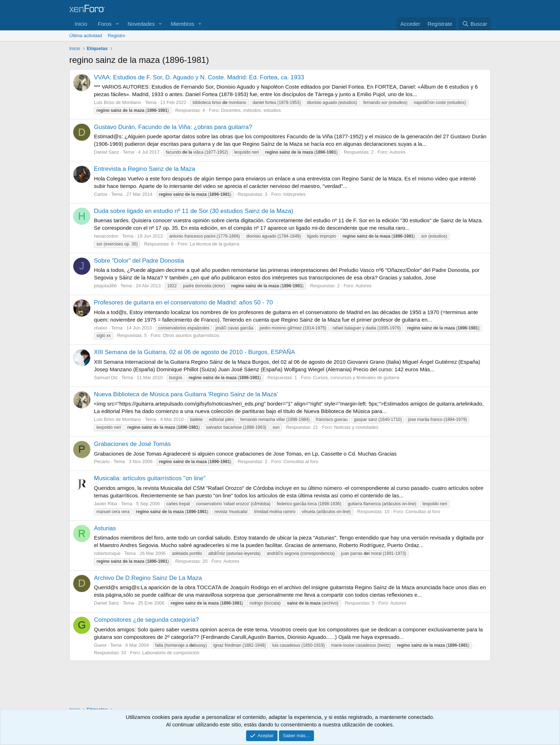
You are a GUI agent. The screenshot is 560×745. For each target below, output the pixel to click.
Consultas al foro (301, 461)
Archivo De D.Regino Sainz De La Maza (148, 578)
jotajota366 (105, 286)
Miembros (182, 24)
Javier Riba (106, 504)
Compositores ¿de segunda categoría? (146, 620)
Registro (116, 36)
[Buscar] (475, 24)
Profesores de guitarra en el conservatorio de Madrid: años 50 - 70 (183, 302)
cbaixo (101, 328)
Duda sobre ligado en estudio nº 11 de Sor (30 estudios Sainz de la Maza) (194, 211)
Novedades (141, 24)
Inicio (81, 24)
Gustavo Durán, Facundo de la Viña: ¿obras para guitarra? (173, 127)
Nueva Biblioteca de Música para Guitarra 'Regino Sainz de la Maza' (186, 394)
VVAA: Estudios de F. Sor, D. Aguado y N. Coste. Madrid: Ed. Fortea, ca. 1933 (199, 77)
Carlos (101, 194)
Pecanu (102, 461)
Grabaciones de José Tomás (132, 444)
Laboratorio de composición (171, 653)
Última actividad (86, 36)
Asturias (105, 528)
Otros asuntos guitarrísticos (191, 335)
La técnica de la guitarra (214, 244)
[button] (117, 24)
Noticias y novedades (356, 427)
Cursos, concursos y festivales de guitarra (356, 378)
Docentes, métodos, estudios (251, 110)
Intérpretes (294, 194)
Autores (397, 152)
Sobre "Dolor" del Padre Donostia (139, 261)
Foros (105, 24)
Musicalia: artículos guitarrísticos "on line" (150, 478)
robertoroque (107, 553)
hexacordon (106, 236)
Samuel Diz (106, 378)
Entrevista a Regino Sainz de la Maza (145, 169)
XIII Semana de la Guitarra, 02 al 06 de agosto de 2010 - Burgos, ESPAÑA (194, 352)
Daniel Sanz (106, 152)
